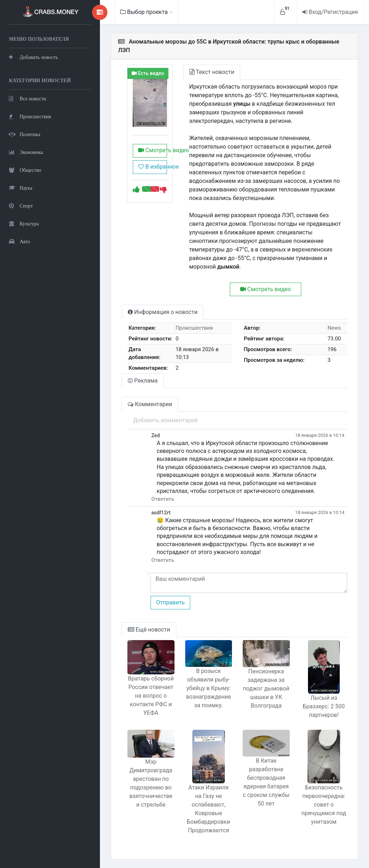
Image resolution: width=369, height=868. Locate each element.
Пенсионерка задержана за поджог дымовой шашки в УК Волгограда (266, 689)
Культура (24, 223)
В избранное (153, 167)
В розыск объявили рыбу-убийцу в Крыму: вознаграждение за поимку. (208, 688)
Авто (19, 241)
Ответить (163, 499)
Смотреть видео (153, 150)
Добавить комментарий (165, 420)
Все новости (27, 98)
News (334, 328)
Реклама (143, 381)
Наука (21, 188)
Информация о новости (163, 312)
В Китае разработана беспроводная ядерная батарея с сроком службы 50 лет (266, 782)
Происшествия (30, 116)
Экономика (26, 152)
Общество (25, 170)
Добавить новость (34, 57)
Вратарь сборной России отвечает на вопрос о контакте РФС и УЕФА (151, 696)
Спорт (21, 206)
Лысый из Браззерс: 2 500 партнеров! (324, 706)
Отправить (170, 602)
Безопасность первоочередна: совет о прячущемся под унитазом (324, 805)
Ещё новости (149, 630)
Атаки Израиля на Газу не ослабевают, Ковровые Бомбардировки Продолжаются (208, 809)
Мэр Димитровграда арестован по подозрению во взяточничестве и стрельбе (151, 783)
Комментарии (150, 404)
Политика (25, 134)
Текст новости (212, 72)
